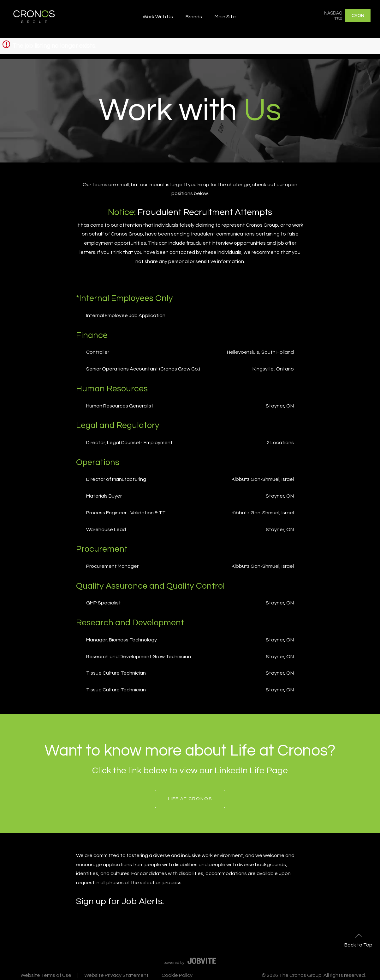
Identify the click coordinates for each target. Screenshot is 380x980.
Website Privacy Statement (116, 975)
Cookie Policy (177, 975)
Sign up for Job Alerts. (120, 901)
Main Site (225, 17)
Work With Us (158, 17)
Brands (194, 17)
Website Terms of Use (46, 975)
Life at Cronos (190, 799)
